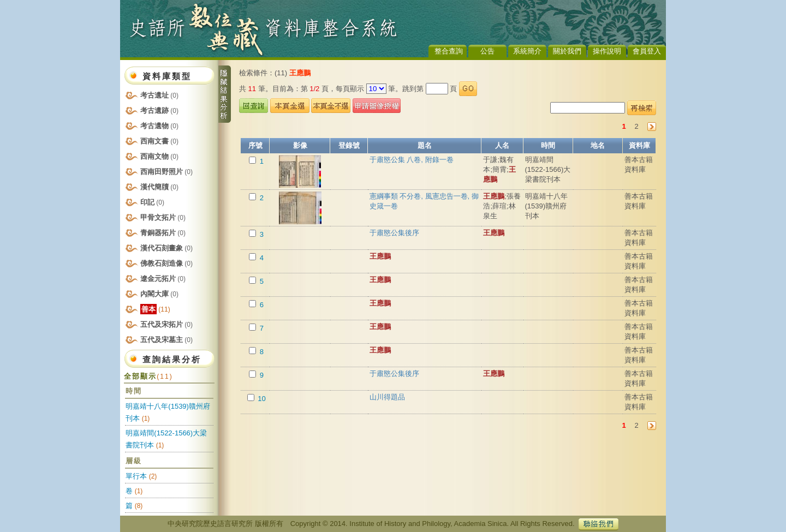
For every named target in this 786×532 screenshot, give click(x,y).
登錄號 (349, 145)
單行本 (136, 476)
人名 (502, 145)
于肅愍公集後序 (394, 233)
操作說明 (607, 51)
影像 (300, 145)
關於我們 (567, 51)
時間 (548, 145)
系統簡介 (527, 51)
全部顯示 (148, 376)
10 (261, 399)
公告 (487, 51)
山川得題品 (387, 397)
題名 (425, 145)
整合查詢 (449, 51)
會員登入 (647, 51)
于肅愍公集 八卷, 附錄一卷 (412, 160)
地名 (598, 145)
